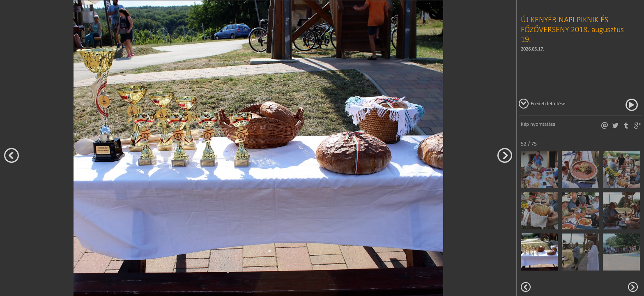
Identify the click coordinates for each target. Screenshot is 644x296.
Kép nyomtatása (538, 124)
